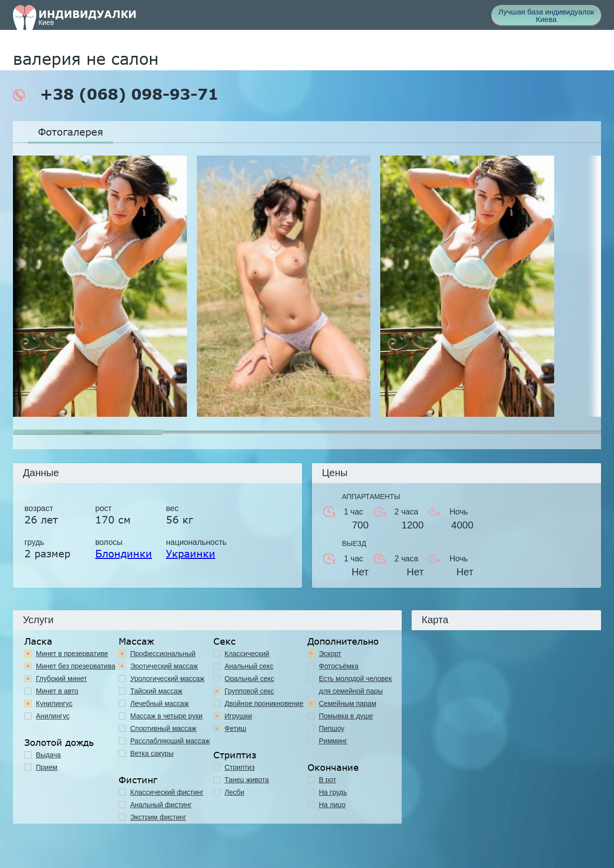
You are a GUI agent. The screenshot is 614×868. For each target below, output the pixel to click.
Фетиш (235, 728)
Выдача (48, 755)
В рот (328, 780)
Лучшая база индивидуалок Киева (546, 15)
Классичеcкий (247, 654)
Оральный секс (250, 679)
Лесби (235, 792)
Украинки (191, 553)
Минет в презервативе (72, 654)
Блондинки (124, 553)
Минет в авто (57, 691)
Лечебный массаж (159, 703)
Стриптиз (240, 767)
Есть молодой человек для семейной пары (355, 685)
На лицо (332, 805)
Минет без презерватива (76, 666)
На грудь (333, 792)
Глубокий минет (62, 679)
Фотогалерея (71, 132)
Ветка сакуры (152, 753)
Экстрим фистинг (158, 817)
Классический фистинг (167, 792)
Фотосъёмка (339, 666)
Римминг (333, 741)
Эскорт (330, 654)
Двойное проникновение (264, 703)
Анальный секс (249, 666)
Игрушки (238, 716)
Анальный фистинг (161, 805)
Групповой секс (249, 691)
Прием (47, 767)
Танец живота (247, 780)
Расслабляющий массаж (170, 741)
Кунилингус (54, 703)
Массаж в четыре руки (166, 716)
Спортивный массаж (163, 728)
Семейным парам (348, 703)
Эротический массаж (164, 666)
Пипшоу (332, 728)
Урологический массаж (167, 679)
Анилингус (53, 716)
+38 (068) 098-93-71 (116, 94)
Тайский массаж (156, 691)
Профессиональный (163, 654)
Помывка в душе (346, 716)
